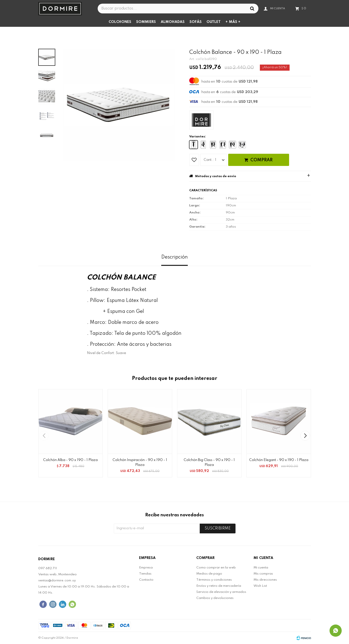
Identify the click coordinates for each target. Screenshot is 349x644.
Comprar (261, 160)
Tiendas (145, 574)
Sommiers (146, 22)
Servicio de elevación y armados (221, 592)
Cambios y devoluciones (215, 598)
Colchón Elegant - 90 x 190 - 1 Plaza (279, 460)
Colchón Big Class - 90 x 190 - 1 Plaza (209, 462)
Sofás (196, 22)
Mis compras (263, 574)
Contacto (146, 580)
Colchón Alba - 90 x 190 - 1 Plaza (70, 460)
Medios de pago (209, 574)
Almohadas (173, 22)
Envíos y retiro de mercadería (219, 586)
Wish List (260, 586)
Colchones (120, 22)
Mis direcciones (265, 580)
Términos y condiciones (214, 580)
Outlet (214, 22)
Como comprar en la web (216, 568)
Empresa (146, 568)
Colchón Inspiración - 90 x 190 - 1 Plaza (140, 462)
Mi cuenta (261, 568)
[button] (305, 436)
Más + (235, 22)
